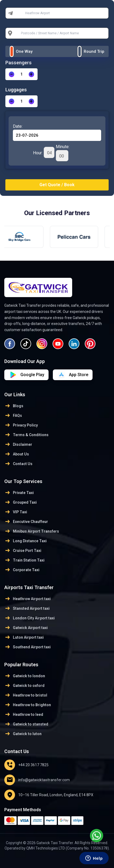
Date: (18, 126)
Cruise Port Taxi (23, 551)
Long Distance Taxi (25, 541)
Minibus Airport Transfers (32, 531)
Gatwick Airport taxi (26, 628)
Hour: (44, 152)
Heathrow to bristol (26, 695)
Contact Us (18, 464)
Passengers (19, 63)
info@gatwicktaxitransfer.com (37, 780)
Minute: (63, 153)
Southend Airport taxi (27, 647)
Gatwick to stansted (26, 724)
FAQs (13, 416)
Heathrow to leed (24, 714)
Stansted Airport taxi (27, 608)
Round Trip (94, 51)
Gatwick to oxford (24, 686)
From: (21, 13)
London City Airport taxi (30, 618)
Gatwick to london (25, 676)
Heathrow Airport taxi (27, 599)
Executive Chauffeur (26, 522)
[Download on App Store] (26, 375)
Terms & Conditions (26, 435)
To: (19, 33)
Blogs (14, 406)
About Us (17, 454)
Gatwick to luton (23, 734)
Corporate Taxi (22, 570)
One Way (24, 51)
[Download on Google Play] (73, 375)
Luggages (16, 90)
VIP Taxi (16, 512)
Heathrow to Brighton (28, 705)
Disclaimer (18, 444)
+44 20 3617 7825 (26, 765)
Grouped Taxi (21, 502)
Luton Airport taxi (24, 637)
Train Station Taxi (24, 560)
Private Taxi (19, 493)
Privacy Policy (21, 425)
